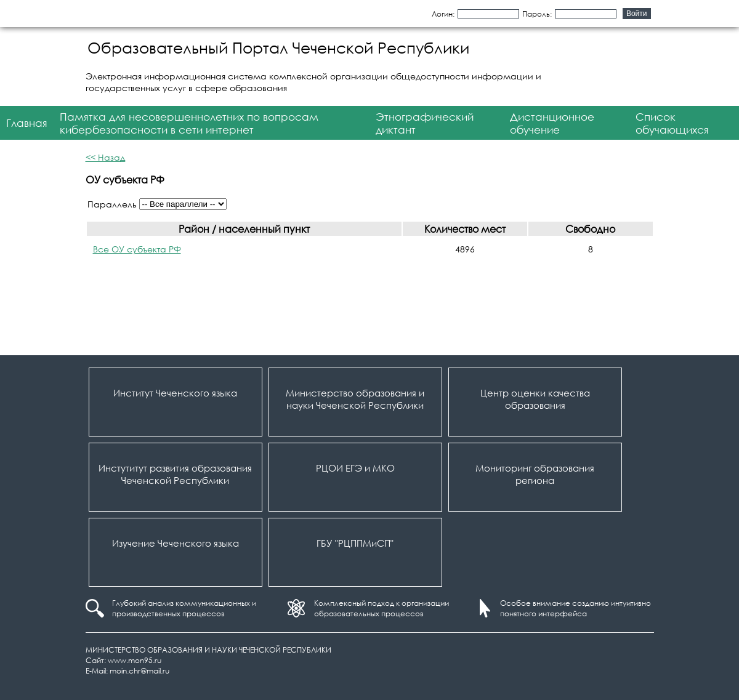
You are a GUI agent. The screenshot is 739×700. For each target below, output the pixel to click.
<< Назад (105, 157)
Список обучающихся (672, 123)
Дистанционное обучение (552, 123)
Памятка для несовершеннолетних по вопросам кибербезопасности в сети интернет (189, 123)
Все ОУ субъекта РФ (137, 249)
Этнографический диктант (425, 123)
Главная (27, 123)
